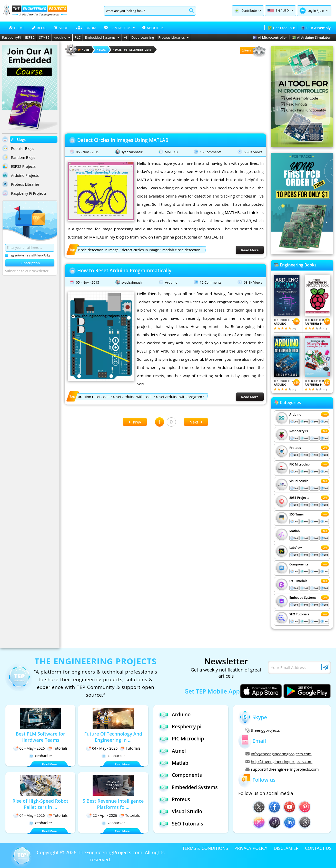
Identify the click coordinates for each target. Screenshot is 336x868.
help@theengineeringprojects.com (279, 761)
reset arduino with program (179, 397)
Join (322, 11)
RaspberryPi (11, 37)
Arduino (62, 37)
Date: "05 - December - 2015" (132, 50)
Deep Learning (143, 37)
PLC (78, 37)
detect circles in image (140, 250)
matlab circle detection (181, 250)
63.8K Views (253, 152)
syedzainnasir (132, 152)
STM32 (44, 37)
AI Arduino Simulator (312, 37)
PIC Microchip (299, 464)
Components (299, 564)
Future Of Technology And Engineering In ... (113, 737)
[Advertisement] (165, 94)
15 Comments (211, 152)
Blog (101, 50)
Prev (135, 422)
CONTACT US (318, 848)
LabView (295, 548)
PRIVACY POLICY (251, 848)
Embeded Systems (303, 598)
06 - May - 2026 (29, 748)
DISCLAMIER (286, 848)
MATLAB (171, 152)
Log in (312, 11)
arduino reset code (94, 397)
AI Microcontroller (270, 37)
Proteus (295, 448)
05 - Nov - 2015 (88, 152)
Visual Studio (299, 481)
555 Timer (297, 514)
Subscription (30, 263)
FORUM (86, 28)
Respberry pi (180, 726)
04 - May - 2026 (102, 748)
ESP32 (30, 37)
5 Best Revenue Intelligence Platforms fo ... (113, 804)
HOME (17, 28)
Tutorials (57, 748)
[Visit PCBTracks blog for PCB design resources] (302, 253)
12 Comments (211, 282)
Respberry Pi (299, 431)
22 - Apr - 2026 (102, 815)
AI (125, 37)
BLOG (39, 28)
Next (196, 422)
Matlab (295, 531)
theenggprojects (263, 730)
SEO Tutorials (299, 614)
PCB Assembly (316, 28)
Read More (250, 250)
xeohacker (41, 756)
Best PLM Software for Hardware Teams (40, 737)
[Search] (146, 11)
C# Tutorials (298, 581)
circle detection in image (98, 250)
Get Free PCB (281, 28)
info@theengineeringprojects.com (279, 754)
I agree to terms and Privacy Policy (28, 255)
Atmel (172, 751)
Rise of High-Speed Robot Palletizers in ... (41, 804)
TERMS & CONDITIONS (205, 848)
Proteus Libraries (174, 37)
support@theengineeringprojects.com (282, 769)
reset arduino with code (133, 397)
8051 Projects (299, 498)
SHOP (61, 28)
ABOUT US (153, 28)
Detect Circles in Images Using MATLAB (123, 140)
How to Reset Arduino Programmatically (124, 271)
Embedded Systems (102, 37)
